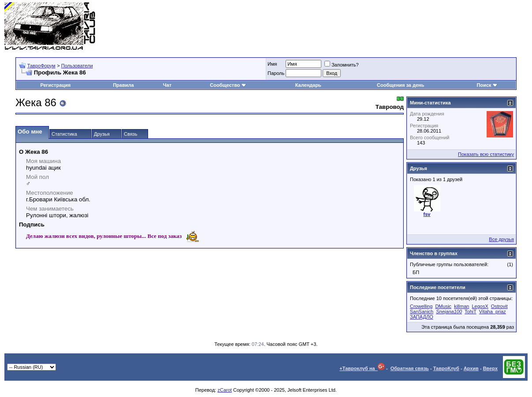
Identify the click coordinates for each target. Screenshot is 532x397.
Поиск (487, 85)
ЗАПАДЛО (422, 317)
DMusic (443, 306)
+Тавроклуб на (362, 368)
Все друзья (501, 239)
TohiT (471, 312)
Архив (471, 368)
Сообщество (228, 85)
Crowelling (421, 306)
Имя (272, 64)
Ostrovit (499, 306)
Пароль (276, 73)
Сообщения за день (400, 85)
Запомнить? (342, 65)
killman (461, 306)
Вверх (490, 368)
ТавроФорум (41, 66)
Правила (123, 85)
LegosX (480, 306)
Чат (167, 85)
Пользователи (77, 66)
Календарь (308, 85)
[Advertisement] (367, 26)
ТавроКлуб (446, 368)
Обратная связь (410, 368)
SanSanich (422, 312)
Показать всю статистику (486, 154)
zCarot (224, 390)
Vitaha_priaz (493, 312)
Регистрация (55, 85)
